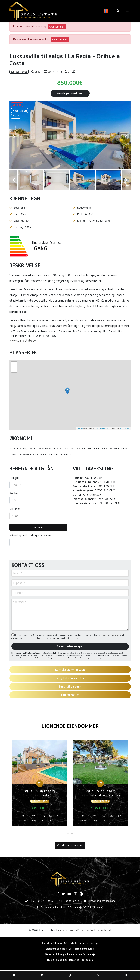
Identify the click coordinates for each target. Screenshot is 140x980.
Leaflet (80, 428)
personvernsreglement (109, 635)
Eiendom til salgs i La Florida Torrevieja (70, 949)
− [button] (14, 370)
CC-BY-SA (125, 428)
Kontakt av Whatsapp (70, 670)
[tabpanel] (40, 784)
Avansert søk (57, 27)
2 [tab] (72, 833)
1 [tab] (68, 833)
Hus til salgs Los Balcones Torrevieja (70, 960)
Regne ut (38, 527)
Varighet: (15, 509)
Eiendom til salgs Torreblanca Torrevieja (70, 954)
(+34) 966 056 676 (68, 901)
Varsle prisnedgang (70, 93)
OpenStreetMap (102, 428)
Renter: (14, 493)
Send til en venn (70, 687)
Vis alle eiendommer (70, 845)
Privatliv (83, 930)
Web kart (106, 930)
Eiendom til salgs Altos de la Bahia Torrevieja (70, 943)
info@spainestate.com (102, 901)
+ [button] (14, 364)
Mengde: (15, 478)
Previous (14, 135)
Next (126, 135)
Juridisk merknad (66, 930)
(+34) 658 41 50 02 (42, 901)
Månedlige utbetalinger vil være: (31, 535)
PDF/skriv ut (70, 695)
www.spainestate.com (24, 341)
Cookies (94, 930)
